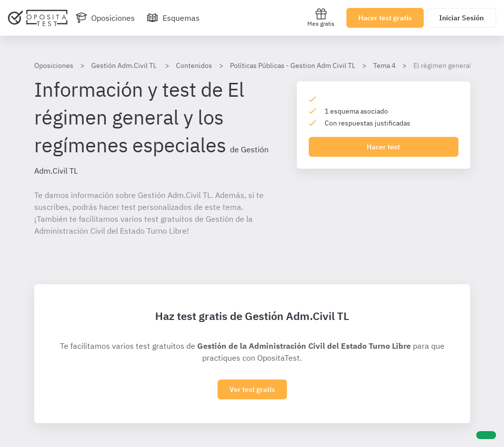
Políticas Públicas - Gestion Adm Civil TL (293, 65)
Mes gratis (321, 18)
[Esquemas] (173, 18)
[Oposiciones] (105, 18)
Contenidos (194, 65)
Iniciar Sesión (461, 18)
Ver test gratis (252, 389)
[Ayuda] (486, 435)
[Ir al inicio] (38, 18)
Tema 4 (384, 65)
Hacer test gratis (385, 18)
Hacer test (383, 147)
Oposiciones (54, 65)
